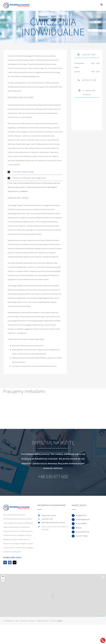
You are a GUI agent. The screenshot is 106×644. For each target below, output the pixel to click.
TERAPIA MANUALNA (83, 520)
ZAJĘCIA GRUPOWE (83, 532)
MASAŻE (79, 528)
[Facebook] (5, 562)
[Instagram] (10, 562)
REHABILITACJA (81, 515)
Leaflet (103, 616)
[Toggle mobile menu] (102, 5)
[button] (35, 172)
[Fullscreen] (103, 577)
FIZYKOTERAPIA (81, 524)
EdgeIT (60, 621)
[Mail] (15, 562)
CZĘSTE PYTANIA (82, 536)
